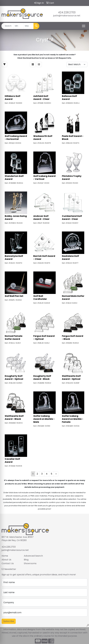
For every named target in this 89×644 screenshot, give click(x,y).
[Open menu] (84, 26)
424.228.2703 (67, 12)
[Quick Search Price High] (29, 26)
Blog (26, 560)
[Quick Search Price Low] (18, 26)
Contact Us (8, 563)
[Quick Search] (7, 26)
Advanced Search (33, 556)
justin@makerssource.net (67, 16)
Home (5, 556)
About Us (6, 560)
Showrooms (30, 563)
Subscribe (9, 621)
